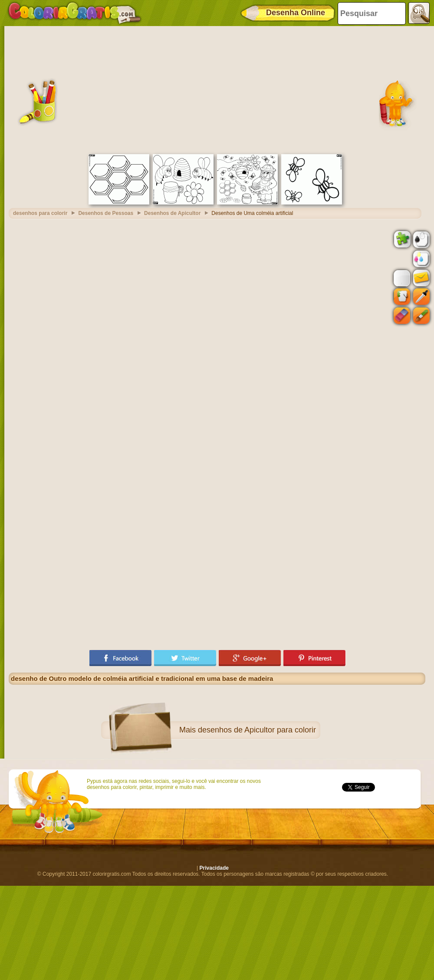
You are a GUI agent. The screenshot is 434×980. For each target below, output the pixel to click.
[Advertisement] (217, 89)
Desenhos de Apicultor (172, 213)
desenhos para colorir (40, 213)
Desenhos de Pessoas (106, 213)
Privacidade (214, 868)
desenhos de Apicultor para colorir (257, 730)
